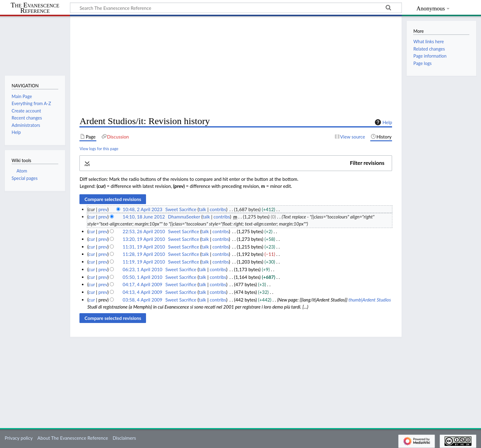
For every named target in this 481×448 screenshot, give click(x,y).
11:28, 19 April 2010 (144, 254)
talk (202, 209)
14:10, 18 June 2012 (144, 217)
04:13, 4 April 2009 (142, 292)
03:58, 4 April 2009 (142, 300)
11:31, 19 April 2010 (144, 247)
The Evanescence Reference (35, 8)
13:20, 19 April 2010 (144, 239)
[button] (236, 163)
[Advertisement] (236, 66)
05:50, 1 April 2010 (142, 277)
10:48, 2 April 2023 (142, 209)
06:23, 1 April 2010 (142, 269)
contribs (218, 209)
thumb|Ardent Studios (370, 300)
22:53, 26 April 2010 (144, 231)
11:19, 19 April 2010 (144, 262)
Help (383, 122)
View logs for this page (99, 149)
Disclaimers (124, 438)
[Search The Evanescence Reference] (236, 8)
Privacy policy (19, 438)
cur (92, 217)
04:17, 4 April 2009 (142, 284)
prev (103, 209)
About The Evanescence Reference (73, 438)
